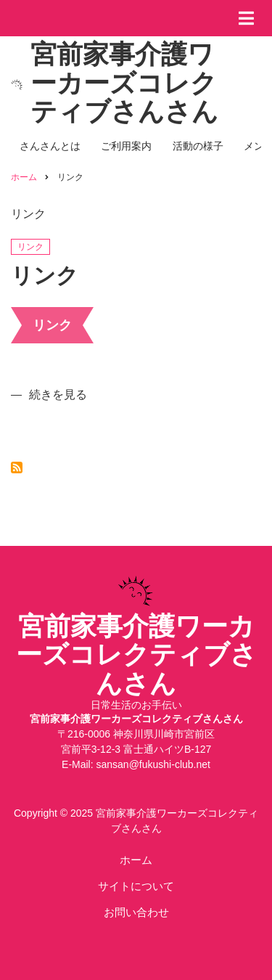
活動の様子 (198, 146)
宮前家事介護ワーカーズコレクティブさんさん (124, 83)
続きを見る (58, 395)
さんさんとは (50, 146)
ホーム (136, 860)
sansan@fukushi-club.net (153, 764)
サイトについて (136, 886)
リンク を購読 (17, 467)
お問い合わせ (136, 912)
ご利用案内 (126, 146)
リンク (30, 247)
